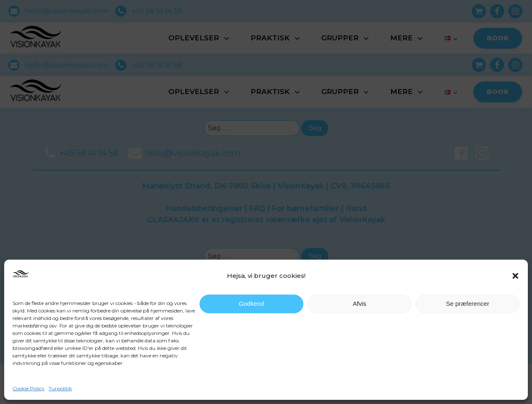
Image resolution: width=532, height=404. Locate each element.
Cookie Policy (28, 388)
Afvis (360, 304)
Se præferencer (468, 304)
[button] (515, 276)
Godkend (252, 304)
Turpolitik (60, 388)
